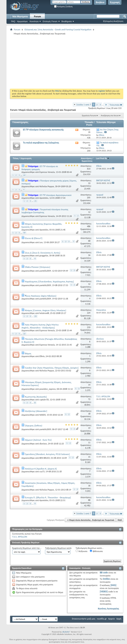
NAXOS (42, 415)
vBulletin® (66, 632)
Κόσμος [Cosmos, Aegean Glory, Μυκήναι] (46, 310)
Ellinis (42, 356)
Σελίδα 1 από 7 (84, 105)
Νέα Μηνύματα (20, 17)
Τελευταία (116, 105)
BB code (104, 573)
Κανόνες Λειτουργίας (108, 609)
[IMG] (113, 585)
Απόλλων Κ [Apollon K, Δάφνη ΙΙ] (41, 469)
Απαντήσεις (86, 158)
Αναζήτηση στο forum (110, 116)
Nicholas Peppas (47, 186)
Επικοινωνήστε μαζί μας (84, 619)
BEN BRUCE (44, 458)
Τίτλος (16, 158)
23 (36, 316)
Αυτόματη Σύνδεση (63, 7)
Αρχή (120, 520)
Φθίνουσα (96, 551)
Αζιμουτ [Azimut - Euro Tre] (38, 440)
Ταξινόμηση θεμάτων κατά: (58, 548)
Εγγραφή (115, 2)
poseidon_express (47, 389)
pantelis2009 (45, 271)
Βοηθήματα (67, 21)
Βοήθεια (100, 2)
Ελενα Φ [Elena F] (34, 238)
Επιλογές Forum (50, 21)
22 (24, 334)
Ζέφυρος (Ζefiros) (34, 426)
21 (36, 201)
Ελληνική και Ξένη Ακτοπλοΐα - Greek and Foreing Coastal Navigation (58, 29)
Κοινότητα (34, 21)
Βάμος (28, 353)
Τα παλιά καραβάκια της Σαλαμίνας (41, 143)
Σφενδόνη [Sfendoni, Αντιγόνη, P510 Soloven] (47, 454)
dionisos (43, 444)
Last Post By (103, 158)
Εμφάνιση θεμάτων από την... (27, 548)
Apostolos (44, 198)
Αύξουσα (81, 551)
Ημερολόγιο (22, 21)
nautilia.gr (102, 619)
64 (24, 175)
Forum (37, 17)
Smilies (106, 579)
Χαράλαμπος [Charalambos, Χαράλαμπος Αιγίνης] (49, 281)
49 (24, 233)
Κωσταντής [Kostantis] (36, 397)
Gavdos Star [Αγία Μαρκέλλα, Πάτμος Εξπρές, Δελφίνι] (52, 368)
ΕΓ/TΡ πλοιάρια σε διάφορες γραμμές (40, 168)
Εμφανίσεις (87, 161)
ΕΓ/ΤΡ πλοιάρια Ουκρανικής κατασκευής (43, 130)
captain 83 (44, 400)
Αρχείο (112, 619)
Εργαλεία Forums (89, 116)
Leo (41, 242)
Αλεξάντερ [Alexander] (36, 411)
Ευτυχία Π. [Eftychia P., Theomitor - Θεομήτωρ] (48, 497)
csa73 (42, 472)
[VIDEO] (104, 591)
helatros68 (44, 313)
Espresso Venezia (47, 172)
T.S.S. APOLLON (20, 537)
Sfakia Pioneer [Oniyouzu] (38, 267)
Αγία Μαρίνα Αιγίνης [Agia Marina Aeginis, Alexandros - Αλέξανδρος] (40, 326)
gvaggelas (44, 256)
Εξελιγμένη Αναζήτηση (113, 21)
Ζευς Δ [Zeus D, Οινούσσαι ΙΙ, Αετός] (43, 253)
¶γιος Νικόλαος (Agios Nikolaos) (41, 296)
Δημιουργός (26, 158)
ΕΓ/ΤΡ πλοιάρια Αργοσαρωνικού (56, 195)
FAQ (13, 21)
